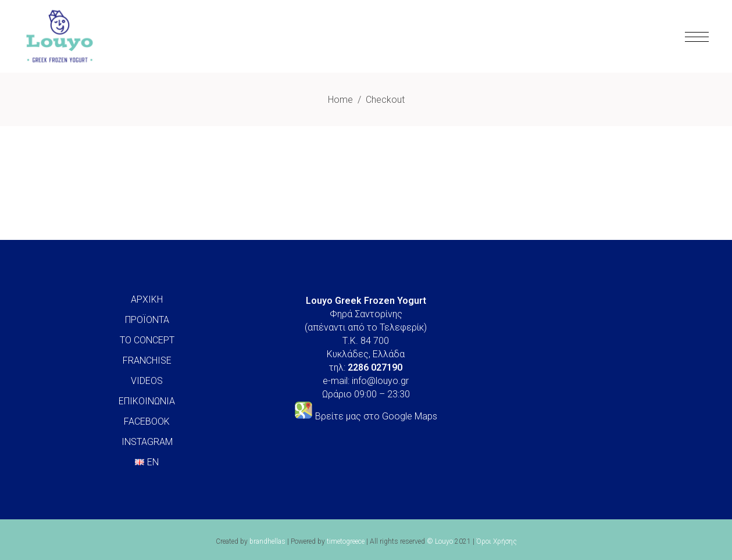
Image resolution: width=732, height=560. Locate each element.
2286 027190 (375, 367)
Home (340, 100)
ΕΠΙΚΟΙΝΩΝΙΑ (147, 401)
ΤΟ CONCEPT (147, 340)
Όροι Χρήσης (497, 541)
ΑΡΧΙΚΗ (147, 299)
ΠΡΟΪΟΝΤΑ (147, 320)
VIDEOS (147, 381)
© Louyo (440, 541)
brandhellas (267, 541)
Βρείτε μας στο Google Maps (376, 416)
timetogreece (346, 541)
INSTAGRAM (147, 442)
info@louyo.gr (380, 381)
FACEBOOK (147, 421)
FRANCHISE (147, 360)
